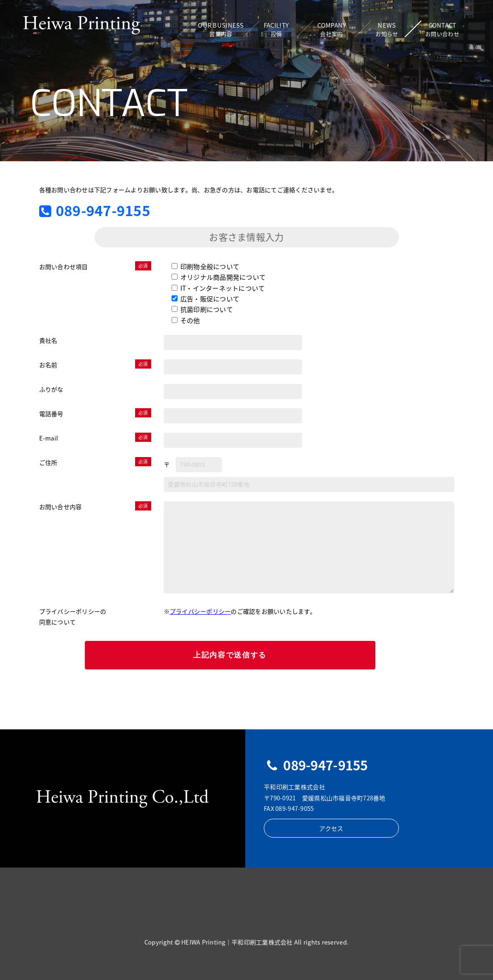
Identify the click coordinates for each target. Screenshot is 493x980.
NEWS (387, 30)
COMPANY (332, 30)
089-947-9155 (95, 210)
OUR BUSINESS (221, 30)
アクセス (329, 828)
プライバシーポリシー (200, 611)
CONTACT (442, 30)
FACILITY (276, 30)
